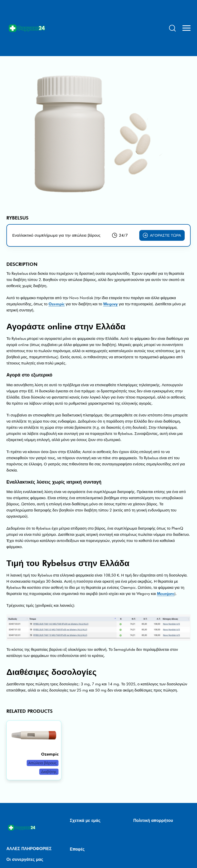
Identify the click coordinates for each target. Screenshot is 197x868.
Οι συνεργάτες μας (25, 859)
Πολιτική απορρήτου (153, 820)
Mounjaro (166, 594)
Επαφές (77, 849)
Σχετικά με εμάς (85, 820)
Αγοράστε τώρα (162, 236)
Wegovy (110, 304)
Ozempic (57, 304)
